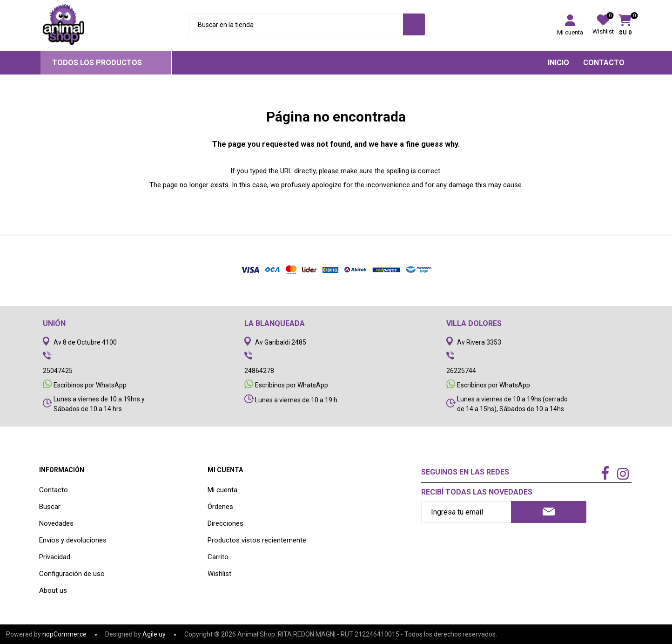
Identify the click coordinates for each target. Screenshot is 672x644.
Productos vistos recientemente (257, 540)
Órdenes (220, 507)
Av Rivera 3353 (479, 342)
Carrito (218, 557)
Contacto (54, 490)
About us (53, 590)
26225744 (461, 371)
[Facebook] (605, 474)
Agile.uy (154, 634)
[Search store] (295, 24)
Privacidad (55, 557)
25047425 (58, 371)
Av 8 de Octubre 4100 (85, 342)
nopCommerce (64, 634)
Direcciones (225, 523)
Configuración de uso (72, 574)
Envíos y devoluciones (73, 540)
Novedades (56, 523)
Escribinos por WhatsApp (90, 385)
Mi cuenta (570, 32)
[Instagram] (623, 475)
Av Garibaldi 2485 (281, 342)
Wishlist (219, 574)
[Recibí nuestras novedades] (466, 512)
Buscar (50, 507)
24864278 (259, 371)
